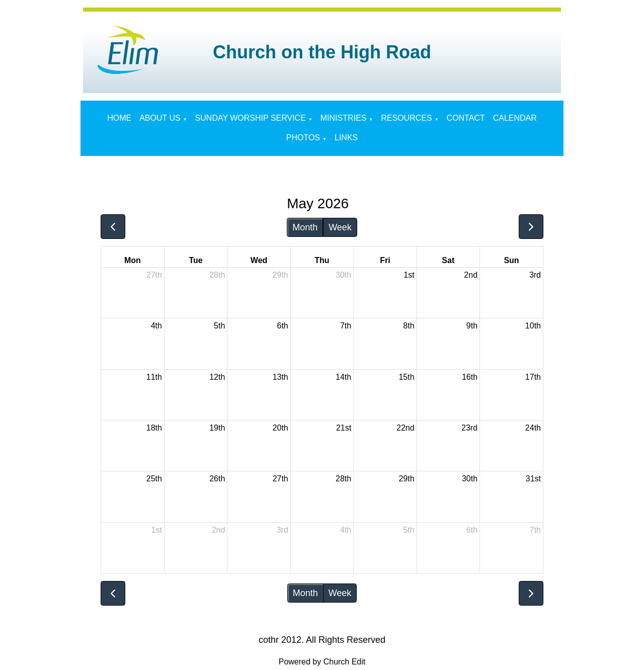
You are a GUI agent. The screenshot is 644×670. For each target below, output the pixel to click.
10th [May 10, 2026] (533, 326)
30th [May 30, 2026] (470, 479)
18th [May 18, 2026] (154, 428)
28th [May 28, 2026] (343, 479)
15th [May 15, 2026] (406, 377)
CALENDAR (515, 118)
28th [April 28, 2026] (217, 275)
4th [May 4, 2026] (156, 326)
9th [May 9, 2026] (472, 326)
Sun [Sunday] (511, 260)
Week (340, 227)
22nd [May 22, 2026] (406, 428)
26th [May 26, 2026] (217, 479)
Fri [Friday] (385, 260)
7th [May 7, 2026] (346, 326)
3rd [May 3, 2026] (535, 275)
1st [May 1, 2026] (409, 275)
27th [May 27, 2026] (280, 479)
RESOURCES (406, 118)
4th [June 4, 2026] (346, 530)
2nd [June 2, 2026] (219, 530)
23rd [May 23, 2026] (469, 428)
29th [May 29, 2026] (406, 479)
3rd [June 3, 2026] (283, 530)
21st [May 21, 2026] (344, 428)
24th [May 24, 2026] (533, 428)
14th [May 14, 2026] (343, 377)
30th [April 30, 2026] (343, 275)
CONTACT (466, 118)
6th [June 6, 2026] (472, 530)
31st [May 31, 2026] (533, 479)
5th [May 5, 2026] (219, 326)
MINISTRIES (344, 118)
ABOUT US (160, 118)
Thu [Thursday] (322, 260)
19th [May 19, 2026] (217, 428)
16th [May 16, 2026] (470, 377)
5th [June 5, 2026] (409, 530)
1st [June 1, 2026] (157, 530)
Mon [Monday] (133, 260)
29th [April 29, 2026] (280, 275)
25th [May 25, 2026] (154, 479)
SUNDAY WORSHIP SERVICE (251, 118)
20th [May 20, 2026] (280, 428)
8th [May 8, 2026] (409, 326)
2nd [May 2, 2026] (471, 275)
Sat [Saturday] (448, 260)
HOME (119, 118)
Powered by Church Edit (322, 662)
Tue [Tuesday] (196, 260)
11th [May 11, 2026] (154, 377)
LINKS (346, 138)
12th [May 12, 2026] (217, 377)
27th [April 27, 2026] (154, 275)
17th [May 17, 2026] (533, 377)
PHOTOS (303, 138)
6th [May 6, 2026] (283, 326)
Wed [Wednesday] (259, 260)
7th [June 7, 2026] (535, 530)
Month (305, 227)
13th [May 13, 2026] (280, 377)
